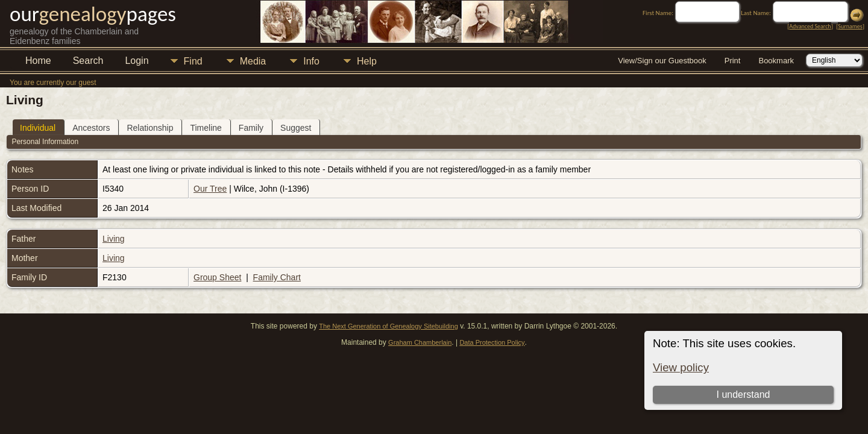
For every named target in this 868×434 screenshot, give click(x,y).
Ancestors (91, 128)
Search (88, 61)
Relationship (150, 128)
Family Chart (277, 277)
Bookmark (776, 61)
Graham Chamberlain (420, 342)
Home (38, 61)
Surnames (850, 26)
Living (114, 239)
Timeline (206, 128)
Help (367, 61)
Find (193, 61)
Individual (38, 128)
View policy (681, 367)
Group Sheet (217, 277)
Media (253, 61)
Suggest (296, 128)
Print (733, 61)
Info (311, 61)
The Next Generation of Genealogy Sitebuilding (388, 326)
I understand (743, 395)
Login (137, 61)
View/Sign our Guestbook (662, 61)
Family (251, 128)
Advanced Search (810, 26)
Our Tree (210, 189)
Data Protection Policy (492, 342)
